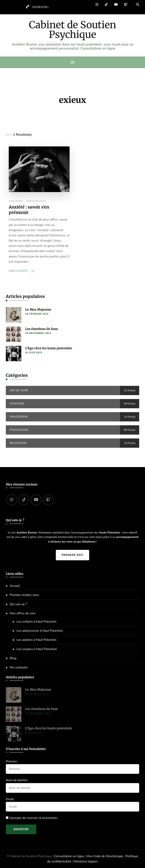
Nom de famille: (17, 780)
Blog (13, 658)
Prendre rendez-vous (24, 595)
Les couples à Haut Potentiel (37, 649)
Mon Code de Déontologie (105, 856)
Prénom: (12, 761)
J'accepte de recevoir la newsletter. (32, 818)
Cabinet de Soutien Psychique (72, 30)
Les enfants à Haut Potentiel (36, 622)
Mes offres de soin (23, 613)
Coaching (16, 201)
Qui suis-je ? (18, 604)
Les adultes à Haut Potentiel (36, 640)
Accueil (15, 586)
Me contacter (19, 667)
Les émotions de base (42, 329)
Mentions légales (86, 861)
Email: (10, 799)
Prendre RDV (72, 555)
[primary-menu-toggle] (72, 62)
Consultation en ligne (69, 856)
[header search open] (138, 5)
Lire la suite (18, 271)
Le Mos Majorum (38, 309)
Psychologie (36, 201)
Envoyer (21, 829)
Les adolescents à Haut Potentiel (40, 631)
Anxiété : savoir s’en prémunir (29, 210)
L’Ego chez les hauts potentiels (49, 348)
